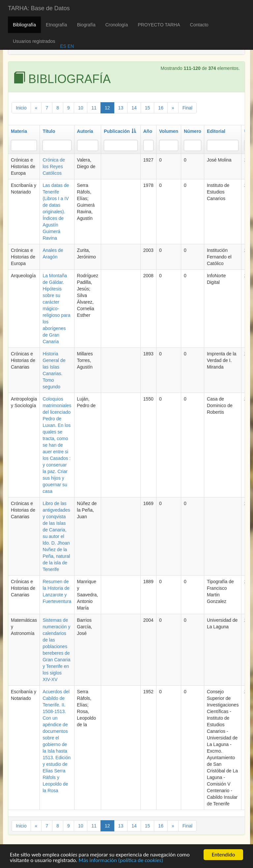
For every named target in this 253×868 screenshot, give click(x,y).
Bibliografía (24, 25)
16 (161, 108)
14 (134, 108)
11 (94, 108)
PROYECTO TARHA (159, 25)
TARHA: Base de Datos (39, 8)
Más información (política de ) (121, 862)
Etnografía (56, 25)
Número (193, 131)
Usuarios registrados (34, 41)
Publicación (120, 131)
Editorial (216, 131)
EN (70, 46)
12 (107, 108)
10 (81, 108)
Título (49, 131)
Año (148, 131)
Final (187, 108)
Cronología (117, 25)
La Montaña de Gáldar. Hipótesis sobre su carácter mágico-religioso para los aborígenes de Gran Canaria (56, 309)
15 (148, 108)
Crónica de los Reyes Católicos (54, 166)
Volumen (169, 131)
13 (121, 108)
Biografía (86, 25)
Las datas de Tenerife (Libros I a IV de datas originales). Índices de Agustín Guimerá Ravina (56, 212)
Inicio (21, 108)
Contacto (199, 25)
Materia (19, 131)
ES (63, 46)
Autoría (85, 131)
